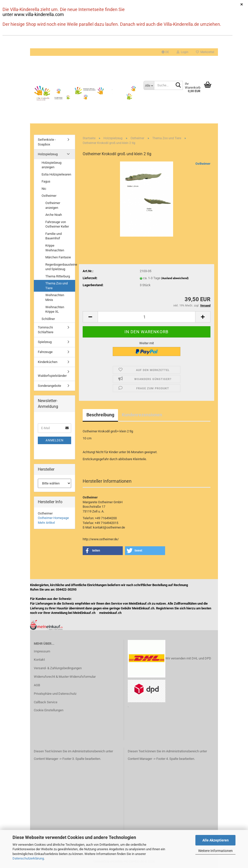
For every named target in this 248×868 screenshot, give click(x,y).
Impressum (42, 651)
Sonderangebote (49, 386)
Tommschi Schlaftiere (46, 330)
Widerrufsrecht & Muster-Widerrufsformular (65, 677)
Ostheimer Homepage (53, 518)
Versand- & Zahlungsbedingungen (58, 668)
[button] (165, 52)
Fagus (46, 181)
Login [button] (182, 52)
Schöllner (48, 319)
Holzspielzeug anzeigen (51, 165)
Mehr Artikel (46, 523)
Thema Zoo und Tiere (56, 286)
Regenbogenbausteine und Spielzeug (60, 267)
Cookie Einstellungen (49, 710)
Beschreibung (100, 415)
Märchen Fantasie (58, 257)
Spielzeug (45, 342)
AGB (37, 685)
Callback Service (46, 702)
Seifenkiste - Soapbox (47, 142)
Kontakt (39, 660)
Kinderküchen (48, 362)
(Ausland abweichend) (175, 278)
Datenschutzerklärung (28, 858)
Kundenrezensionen (142, 415)
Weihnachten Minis (55, 297)
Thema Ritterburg (58, 276)
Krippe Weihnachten (55, 248)
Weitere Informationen (215, 851)
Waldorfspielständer (52, 376)
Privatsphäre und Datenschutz (55, 694)
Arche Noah (54, 215)
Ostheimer (203, 164)
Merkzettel (205, 52)
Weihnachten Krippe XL (55, 309)
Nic (44, 189)
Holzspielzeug (48, 154)
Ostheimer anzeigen (53, 205)
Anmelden (55, 440)
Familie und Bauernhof (53, 236)
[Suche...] (149, 85)
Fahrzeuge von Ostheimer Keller (57, 224)
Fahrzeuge (45, 352)
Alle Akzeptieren (216, 840)
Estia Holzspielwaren (56, 174)
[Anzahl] (147, 317)
